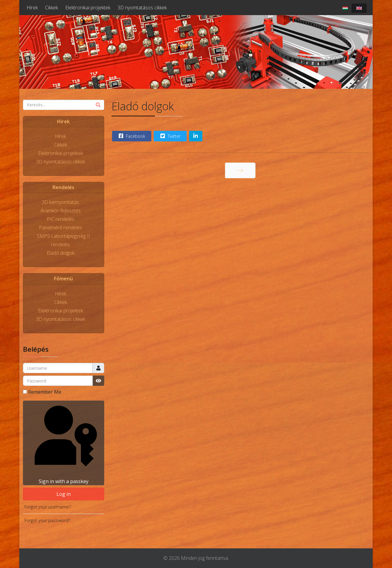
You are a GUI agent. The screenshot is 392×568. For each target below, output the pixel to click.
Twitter (170, 136)
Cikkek (51, 8)
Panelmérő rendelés (61, 228)
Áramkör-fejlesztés (61, 211)
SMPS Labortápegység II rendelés (63, 240)
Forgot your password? (47, 520)
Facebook (131, 136)
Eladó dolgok (61, 253)
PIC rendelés (61, 219)
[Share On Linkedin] (196, 136)
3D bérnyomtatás (60, 202)
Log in (64, 494)
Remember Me (45, 392)
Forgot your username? (48, 507)
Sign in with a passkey (63, 443)
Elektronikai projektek (88, 8)
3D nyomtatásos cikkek (142, 8)
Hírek (32, 8)
